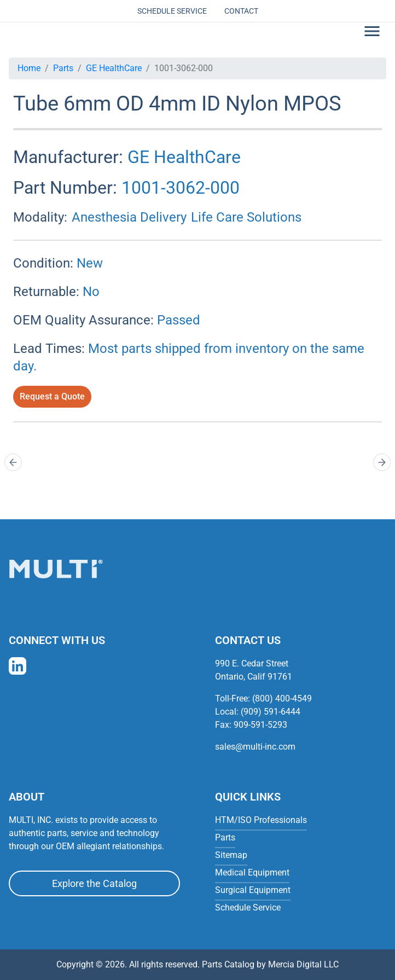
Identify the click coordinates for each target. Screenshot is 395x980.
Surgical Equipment (253, 890)
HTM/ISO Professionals (261, 820)
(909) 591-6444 (271, 712)
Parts (63, 68)
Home (29, 68)
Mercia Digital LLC (303, 964)
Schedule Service (172, 11)
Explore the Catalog (94, 883)
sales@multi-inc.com (255, 747)
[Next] (382, 462)
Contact (241, 11)
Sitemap (231, 855)
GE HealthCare (114, 68)
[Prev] (13, 462)
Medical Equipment (252, 872)
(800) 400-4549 (282, 698)
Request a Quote (52, 396)
